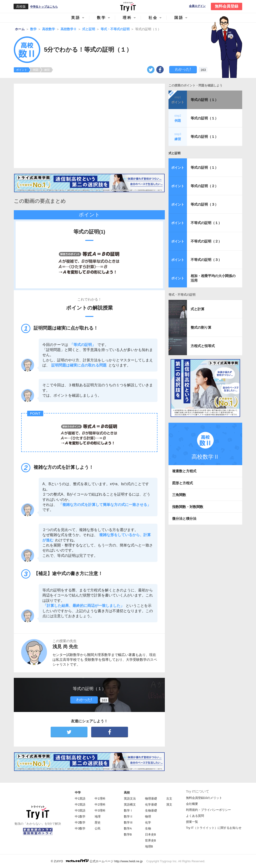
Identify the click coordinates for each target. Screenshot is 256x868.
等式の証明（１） (204, 100)
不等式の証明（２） (206, 241)
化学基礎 (151, 805)
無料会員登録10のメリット (204, 798)
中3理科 (100, 810)
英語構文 (130, 805)
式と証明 (175, 153)
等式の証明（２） (204, 186)
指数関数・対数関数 (188, 507)
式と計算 (198, 309)
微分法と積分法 (184, 518)
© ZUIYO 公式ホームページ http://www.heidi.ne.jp (97, 861)
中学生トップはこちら (44, 7)
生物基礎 (151, 810)
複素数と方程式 (184, 471)
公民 (98, 828)
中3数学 (80, 828)
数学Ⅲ (128, 822)
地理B (149, 846)
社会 (153, 18)
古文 (169, 799)
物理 (148, 816)
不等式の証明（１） (206, 223)
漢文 (169, 805)
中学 (78, 793)
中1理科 (100, 799)
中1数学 (80, 816)
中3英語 (80, 810)
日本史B (151, 834)
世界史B (151, 840)
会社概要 (192, 804)
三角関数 (179, 495)
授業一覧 (192, 822)
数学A (128, 828)
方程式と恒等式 (203, 346)
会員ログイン (197, 6)
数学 (102, 18)
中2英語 (80, 805)
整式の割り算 (201, 327)
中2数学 (80, 822)
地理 (98, 816)
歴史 (98, 822)
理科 (127, 18)
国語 (179, 18)
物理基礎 (151, 799)
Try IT (128, 6)
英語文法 (130, 799)
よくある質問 (195, 816)
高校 (127, 793)
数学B (128, 834)
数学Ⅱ (128, 816)
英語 (76, 18)
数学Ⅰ (128, 810)
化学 (148, 822)
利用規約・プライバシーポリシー (208, 810)
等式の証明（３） (204, 204)
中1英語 (80, 799)
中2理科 (100, 805)
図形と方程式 (183, 483)
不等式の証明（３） (206, 260)
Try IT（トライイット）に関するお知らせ (214, 828)
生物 (148, 828)
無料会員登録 (227, 6)
